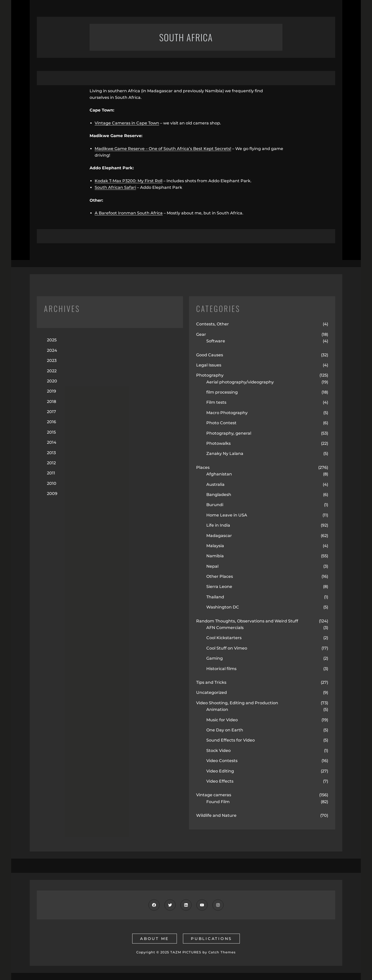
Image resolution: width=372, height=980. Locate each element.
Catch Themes (222, 952)
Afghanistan (219, 474)
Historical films (221, 669)
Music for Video (222, 720)
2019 (52, 391)
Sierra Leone (219, 587)
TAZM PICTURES (186, 952)
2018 (52, 402)
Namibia (215, 556)
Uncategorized (212, 692)
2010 (52, 483)
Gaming (215, 658)
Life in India (218, 525)
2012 (51, 463)
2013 (51, 453)
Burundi (215, 505)
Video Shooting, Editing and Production (237, 703)
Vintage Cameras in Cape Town (127, 123)
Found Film (218, 802)
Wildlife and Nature (216, 815)
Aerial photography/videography (240, 382)
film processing (222, 392)
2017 (52, 412)
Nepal (212, 566)
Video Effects (220, 781)
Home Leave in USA (227, 515)
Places (203, 467)
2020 (52, 381)
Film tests (216, 402)
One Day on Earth (225, 730)
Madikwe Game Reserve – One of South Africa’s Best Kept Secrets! (163, 149)
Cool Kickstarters (224, 638)
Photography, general (229, 433)
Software (216, 341)
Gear (201, 334)
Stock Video (218, 751)
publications (211, 939)
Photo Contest (221, 423)
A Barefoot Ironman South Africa (129, 213)
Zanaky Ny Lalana (225, 454)
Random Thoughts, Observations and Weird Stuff (247, 621)
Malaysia (215, 546)
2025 (52, 340)
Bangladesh (219, 495)
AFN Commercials (225, 628)
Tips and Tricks (211, 682)
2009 (52, 494)
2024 (52, 350)
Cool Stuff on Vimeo (227, 648)
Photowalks (218, 443)
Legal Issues (209, 365)
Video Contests (222, 761)
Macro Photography (227, 413)
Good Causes (210, 355)
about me (155, 939)
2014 (52, 442)
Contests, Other (213, 324)
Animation (217, 709)
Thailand (215, 597)
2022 (52, 371)
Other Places (220, 576)
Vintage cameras (214, 795)
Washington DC (223, 607)
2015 (51, 432)
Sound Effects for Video (231, 740)
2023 (52, 360)
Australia (215, 484)
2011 (51, 473)
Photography (210, 375)
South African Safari (115, 187)
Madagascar (219, 536)
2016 (52, 422)
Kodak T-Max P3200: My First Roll (129, 181)
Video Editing (220, 771)
